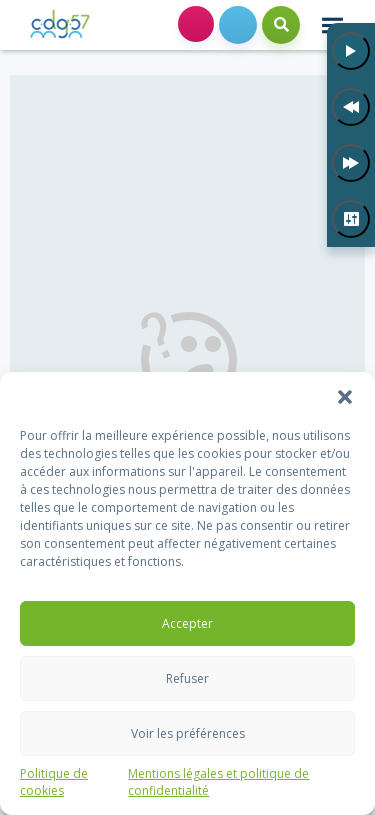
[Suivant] (351, 163)
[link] (60, 25)
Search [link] (281, 25)
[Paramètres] (351, 219)
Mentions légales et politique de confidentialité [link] (218, 782)
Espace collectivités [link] (196, 24)
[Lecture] (351, 51)
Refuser (187, 678)
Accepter (187, 623)
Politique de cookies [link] (54, 782)
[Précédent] (351, 107)
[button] (345, 397)
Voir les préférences (188, 733)
